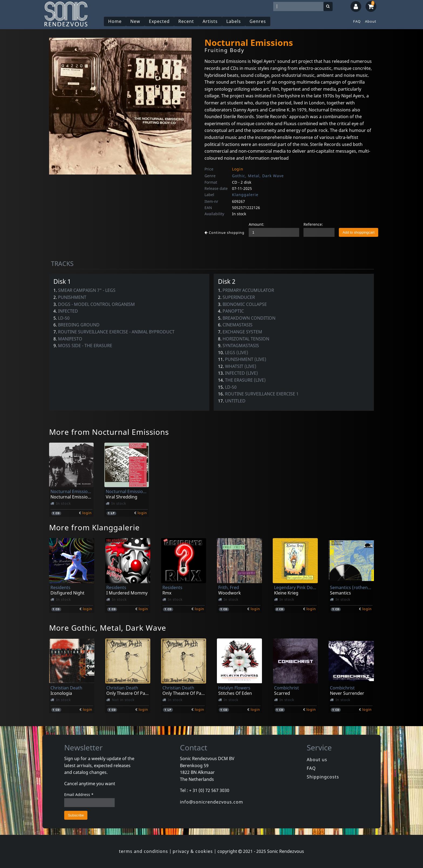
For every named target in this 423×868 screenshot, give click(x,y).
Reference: (313, 224)
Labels (234, 21)
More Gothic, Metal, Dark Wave (108, 628)
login (87, 513)
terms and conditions (144, 851)
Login (238, 169)
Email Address (79, 794)
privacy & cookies (193, 851)
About (371, 21)
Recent (186, 21)
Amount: (256, 224)
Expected (159, 21)
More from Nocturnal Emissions (109, 432)
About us (317, 760)
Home (115, 21)
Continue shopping (224, 233)
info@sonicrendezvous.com (211, 802)
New (135, 21)
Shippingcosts (323, 777)
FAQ (357, 21)
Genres (258, 21)
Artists (210, 21)
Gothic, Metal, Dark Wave (258, 176)
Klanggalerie (245, 195)
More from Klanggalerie (94, 527)
